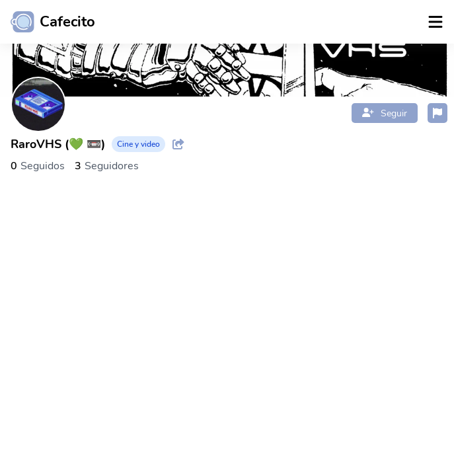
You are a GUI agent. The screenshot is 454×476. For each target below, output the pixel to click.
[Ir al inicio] (48, 22)
